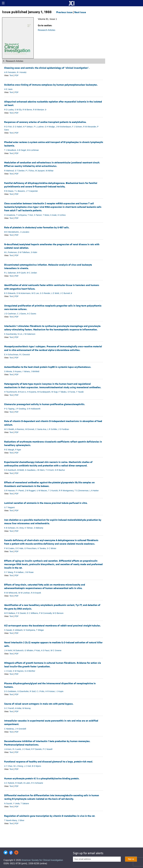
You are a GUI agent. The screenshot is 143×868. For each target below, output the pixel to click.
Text (11, 75)
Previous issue (64, 12)
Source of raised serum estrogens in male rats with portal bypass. (39, 704)
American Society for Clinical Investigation (42, 860)
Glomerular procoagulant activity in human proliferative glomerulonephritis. (45, 404)
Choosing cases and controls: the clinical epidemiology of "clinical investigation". (47, 68)
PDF (17, 75)
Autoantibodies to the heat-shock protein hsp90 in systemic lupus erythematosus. (48, 367)
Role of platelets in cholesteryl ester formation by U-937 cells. (37, 228)
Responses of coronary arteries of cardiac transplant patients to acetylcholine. (45, 122)
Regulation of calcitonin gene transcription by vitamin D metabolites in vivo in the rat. (50, 816)
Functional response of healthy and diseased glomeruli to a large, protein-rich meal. (49, 762)
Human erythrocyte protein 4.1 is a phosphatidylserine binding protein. (42, 779)
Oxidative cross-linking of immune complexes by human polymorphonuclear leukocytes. (51, 85)
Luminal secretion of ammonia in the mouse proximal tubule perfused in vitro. (46, 503)
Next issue (80, 12)
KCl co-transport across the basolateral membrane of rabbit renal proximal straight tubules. (53, 626)
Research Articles (47, 30)
